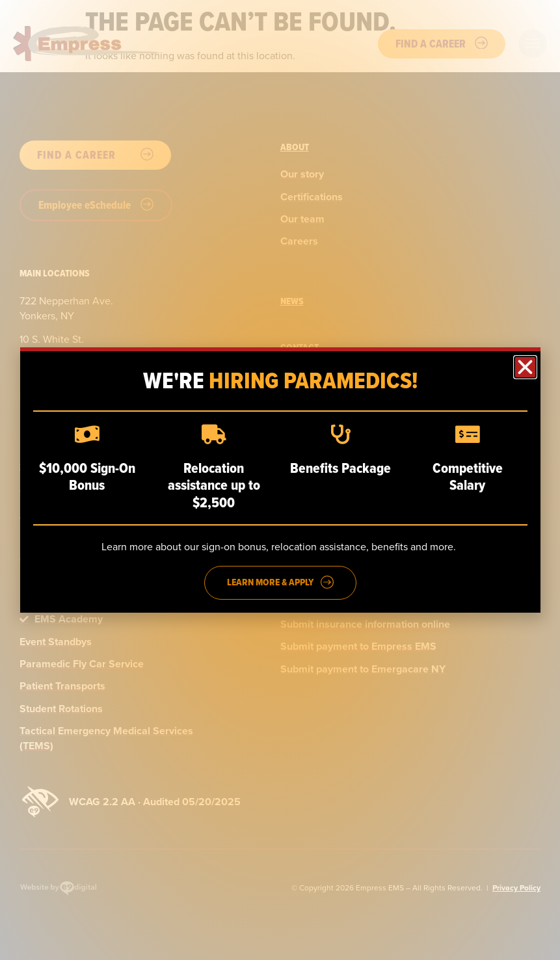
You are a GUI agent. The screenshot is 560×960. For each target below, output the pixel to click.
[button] (525, 367)
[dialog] (280, 480)
